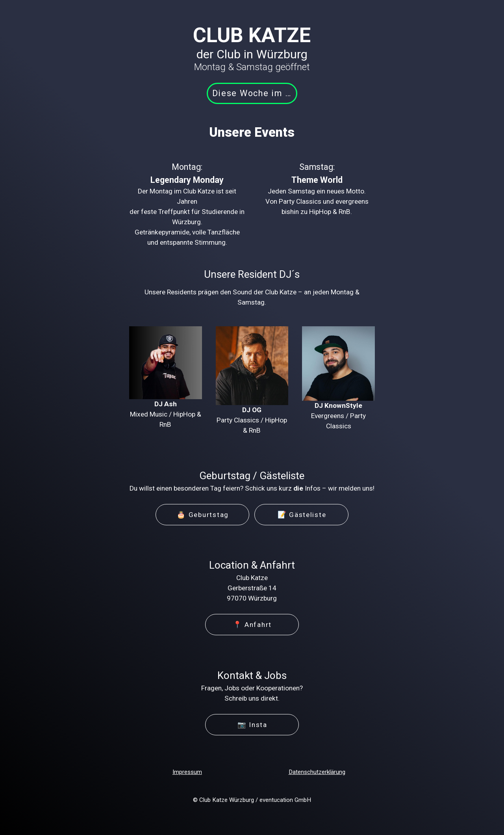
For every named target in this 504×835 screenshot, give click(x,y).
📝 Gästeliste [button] (302, 515)
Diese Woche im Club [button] (255, 93)
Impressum (187, 772)
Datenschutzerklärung (317, 772)
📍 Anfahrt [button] (253, 625)
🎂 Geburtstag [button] (203, 515)
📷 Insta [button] (252, 725)
